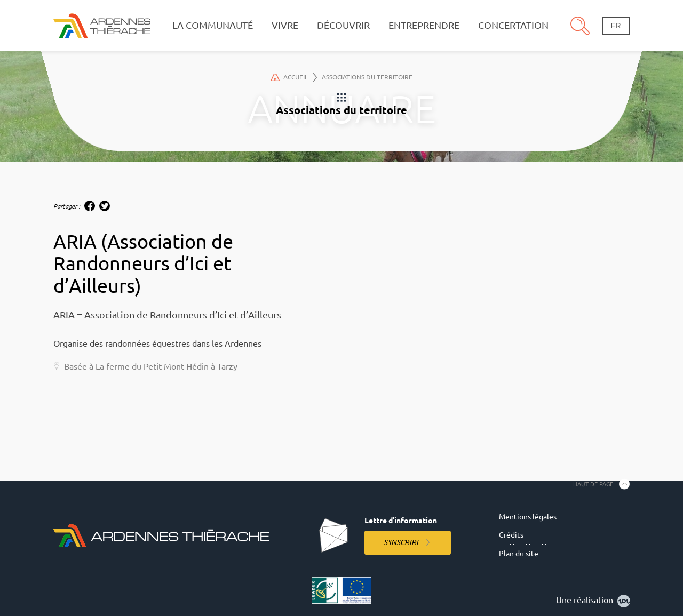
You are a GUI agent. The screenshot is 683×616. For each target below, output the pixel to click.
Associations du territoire (367, 77)
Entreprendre (424, 25)
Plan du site (519, 554)
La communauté (213, 25)
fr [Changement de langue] (616, 26)
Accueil (294, 77)
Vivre (285, 25)
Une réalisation (593, 601)
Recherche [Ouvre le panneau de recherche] (580, 26)
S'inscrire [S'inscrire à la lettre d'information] (402, 542)
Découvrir (343, 25)
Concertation (513, 25)
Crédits (511, 535)
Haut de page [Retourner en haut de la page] (593, 484)
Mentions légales (528, 517)
